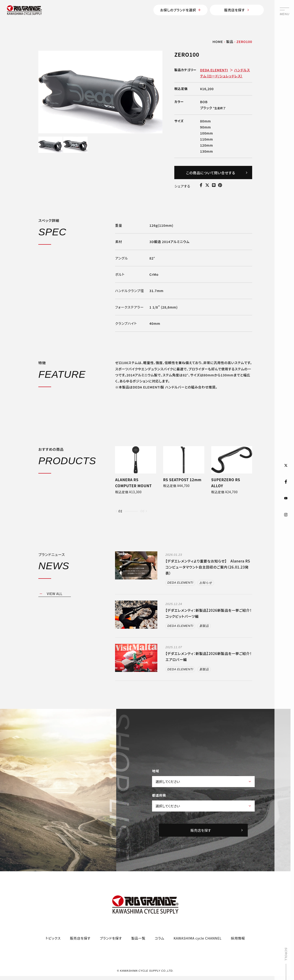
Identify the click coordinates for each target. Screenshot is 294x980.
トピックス (53, 938)
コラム (160, 938)
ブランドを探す (111, 938)
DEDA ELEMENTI (214, 70)
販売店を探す (237, 10)
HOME (218, 41)
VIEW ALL (55, 594)
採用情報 (238, 938)
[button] (116, 511)
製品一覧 (138, 938)
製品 (230, 41)
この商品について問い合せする (217, 173)
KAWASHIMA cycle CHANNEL (198, 938)
